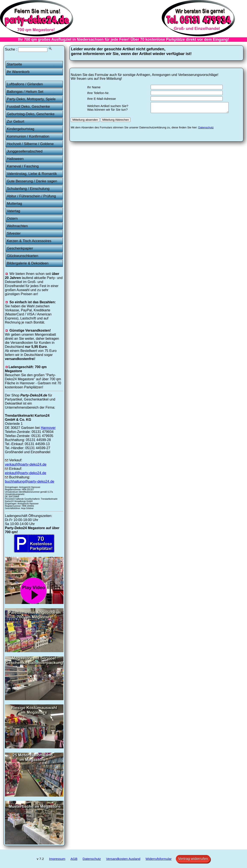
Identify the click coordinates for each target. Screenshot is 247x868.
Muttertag (14, 204)
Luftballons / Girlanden (25, 84)
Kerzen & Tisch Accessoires (29, 241)
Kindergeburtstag (21, 129)
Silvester (14, 233)
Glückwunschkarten (23, 256)
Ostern (12, 218)
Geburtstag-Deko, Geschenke (31, 114)
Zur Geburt (16, 121)
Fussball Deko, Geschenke (28, 107)
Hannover (48, 428)
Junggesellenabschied (25, 151)
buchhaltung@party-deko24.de (30, 481)
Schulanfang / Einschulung (28, 189)
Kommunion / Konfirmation (28, 136)
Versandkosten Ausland (123, 859)
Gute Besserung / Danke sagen (32, 181)
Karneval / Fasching (23, 166)
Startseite (14, 64)
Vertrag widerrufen (193, 859)
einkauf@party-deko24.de (26, 473)
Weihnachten (17, 226)
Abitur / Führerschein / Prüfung (31, 196)
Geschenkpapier (20, 248)
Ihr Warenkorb (18, 72)
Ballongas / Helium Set (25, 92)
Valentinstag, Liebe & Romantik (32, 174)
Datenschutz (206, 129)
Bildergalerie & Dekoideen (28, 263)
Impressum (57, 859)
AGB (74, 859)
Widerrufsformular (159, 859)
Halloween (15, 159)
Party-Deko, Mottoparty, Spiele (31, 99)
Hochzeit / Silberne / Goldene (30, 144)
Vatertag (14, 211)
